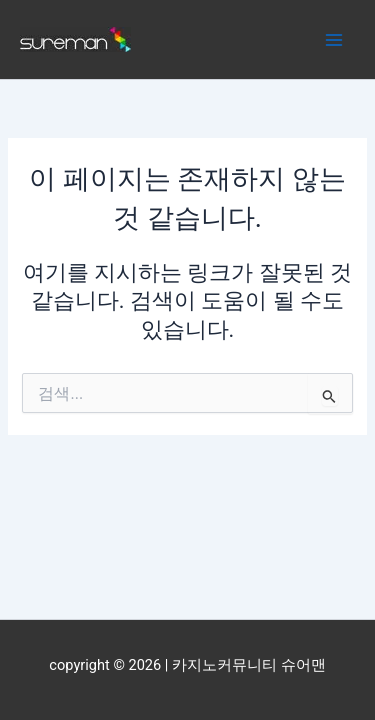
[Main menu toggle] (334, 40)
